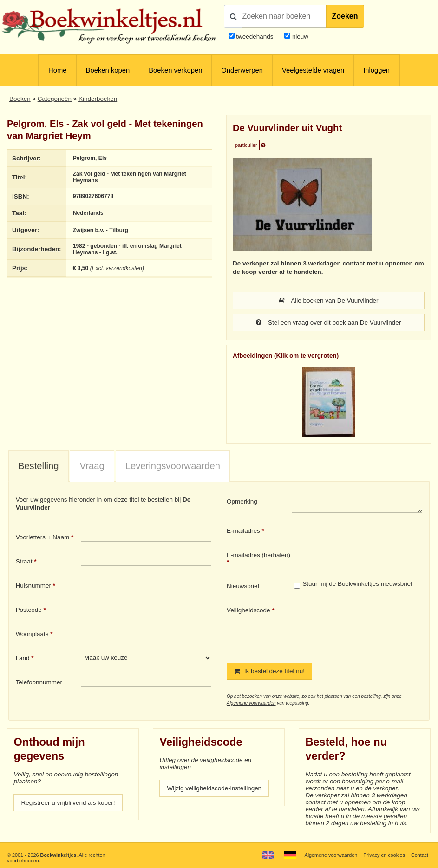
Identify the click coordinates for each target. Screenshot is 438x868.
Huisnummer (33, 586)
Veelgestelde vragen (313, 70)
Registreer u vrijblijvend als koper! (68, 803)
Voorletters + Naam (43, 537)
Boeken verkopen (175, 70)
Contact (420, 855)
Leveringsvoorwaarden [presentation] (173, 466)
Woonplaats (32, 634)
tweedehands (255, 36)
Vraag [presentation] (92, 466)
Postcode (29, 610)
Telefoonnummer (39, 682)
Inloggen (376, 70)
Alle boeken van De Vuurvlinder (328, 301)
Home (57, 70)
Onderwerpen (242, 70)
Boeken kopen (108, 70)
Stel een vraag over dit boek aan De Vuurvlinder (328, 322)
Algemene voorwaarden (251, 703)
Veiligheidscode (248, 610)
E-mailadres (243, 531)
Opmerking (242, 501)
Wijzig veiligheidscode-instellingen (214, 788)
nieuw (299, 36)
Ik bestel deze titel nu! (269, 671)
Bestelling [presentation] (39, 466)
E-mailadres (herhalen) (258, 555)
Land (23, 658)
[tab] (39, 466)
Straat (24, 561)
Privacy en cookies (384, 855)
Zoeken (345, 16)
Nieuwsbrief (243, 586)
